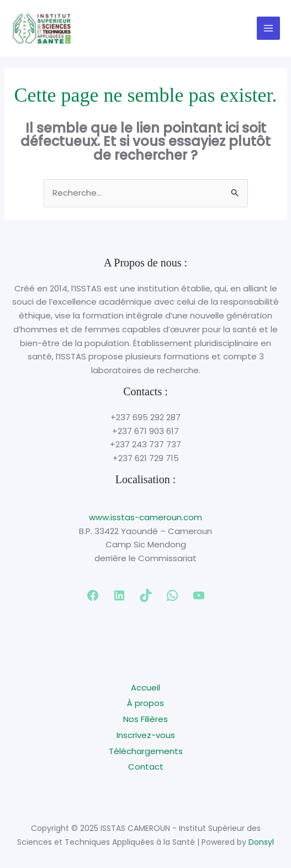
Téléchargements (146, 751)
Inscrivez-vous (146, 735)
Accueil (145, 687)
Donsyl (261, 842)
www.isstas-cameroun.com (145, 517)
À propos (145, 703)
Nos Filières (145, 719)
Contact (146, 767)
